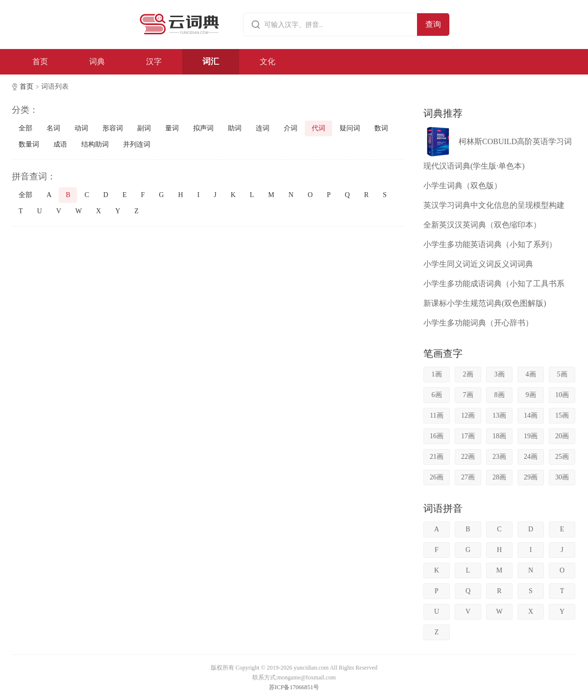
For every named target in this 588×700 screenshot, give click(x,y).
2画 (468, 374)
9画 (531, 395)
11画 (436, 415)
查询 (433, 24)
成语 (60, 144)
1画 (437, 374)
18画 (499, 436)
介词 (291, 128)
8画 (500, 395)
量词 (172, 128)
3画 (500, 374)
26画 (437, 477)
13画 (499, 415)
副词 (144, 128)
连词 (263, 128)
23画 (499, 457)
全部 (25, 128)
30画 (562, 477)
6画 (437, 395)
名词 (53, 128)
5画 (562, 374)
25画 (562, 457)
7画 (468, 395)
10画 (562, 395)
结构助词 (95, 144)
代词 (318, 128)
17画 (468, 436)
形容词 (113, 128)
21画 (437, 457)
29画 (531, 477)
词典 (97, 62)
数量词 (29, 144)
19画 (531, 436)
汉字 (154, 62)
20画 (562, 436)
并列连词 (137, 144)
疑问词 (350, 128)
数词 (381, 128)
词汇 (211, 62)
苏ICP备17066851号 (294, 687)
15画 (562, 415)
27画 (468, 477)
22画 (468, 457)
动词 (81, 128)
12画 (468, 415)
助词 (235, 128)
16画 (437, 436)
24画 (531, 457)
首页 (40, 62)
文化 (268, 62)
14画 (531, 415)
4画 (531, 374)
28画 (499, 477)
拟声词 (203, 128)
